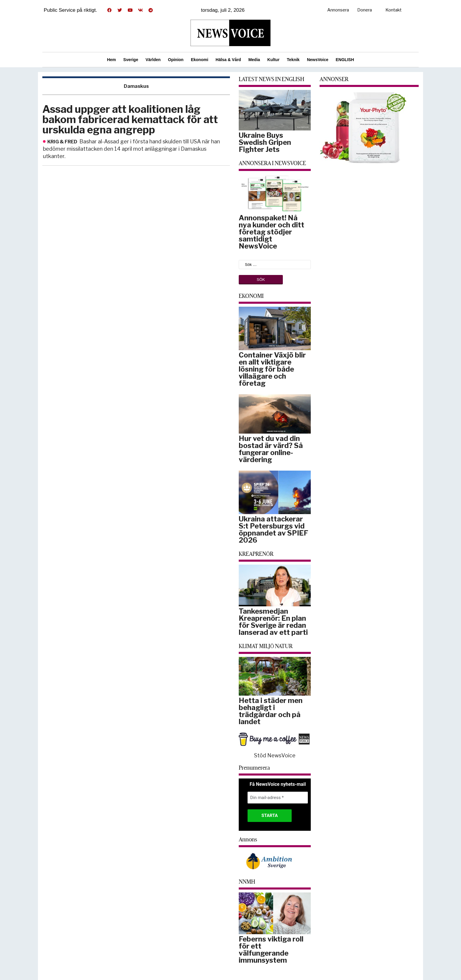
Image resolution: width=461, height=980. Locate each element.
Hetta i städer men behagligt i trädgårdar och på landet (271, 711)
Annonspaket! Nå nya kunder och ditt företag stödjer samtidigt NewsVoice (272, 232)
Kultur (273, 60)
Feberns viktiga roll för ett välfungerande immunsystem (271, 950)
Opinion (176, 60)
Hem (111, 60)
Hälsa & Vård (228, 60)
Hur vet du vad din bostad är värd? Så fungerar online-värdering (271, 449)
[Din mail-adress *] (278, 798)
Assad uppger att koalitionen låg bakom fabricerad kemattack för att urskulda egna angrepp (130, 119)
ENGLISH (345, 60)
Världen (153, 60)
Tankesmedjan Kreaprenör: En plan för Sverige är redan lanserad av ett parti (273, 622)
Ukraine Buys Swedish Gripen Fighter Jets (265, 142)
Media (254, 60)
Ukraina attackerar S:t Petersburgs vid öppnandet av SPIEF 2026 (273, 530)
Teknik (293, 60)
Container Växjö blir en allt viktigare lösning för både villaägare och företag (272, 369)
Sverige (131, 60)
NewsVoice (318, 60)
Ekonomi (199, 60)
